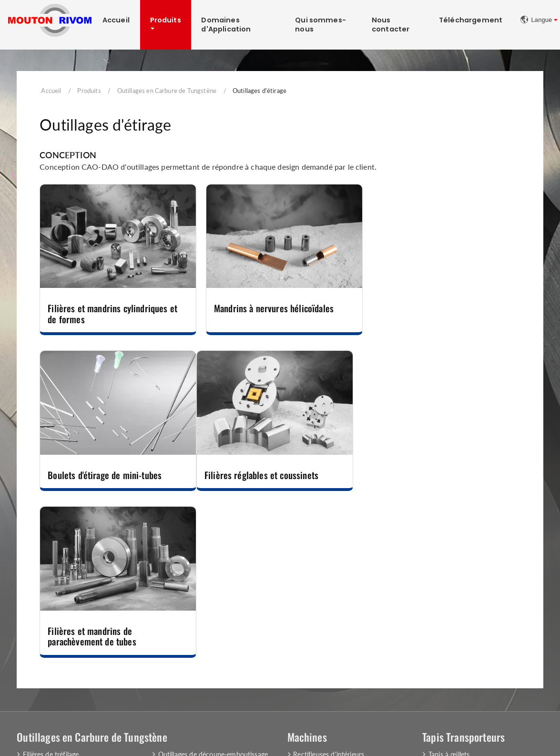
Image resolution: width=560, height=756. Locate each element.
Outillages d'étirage (51, 631)
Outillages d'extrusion (55, 619)
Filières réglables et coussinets (105, 471)
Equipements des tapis (462, 631)
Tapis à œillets (449, 595)
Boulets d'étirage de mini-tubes (432, 306)
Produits (89, 91)
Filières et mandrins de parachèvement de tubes (255, 476)
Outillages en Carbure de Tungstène (167, 91)
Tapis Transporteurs (463, 577)
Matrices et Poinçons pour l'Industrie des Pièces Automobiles (214, 656)
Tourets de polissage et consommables (351, 607)
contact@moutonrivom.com (469, 716)
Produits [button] (166, 20)
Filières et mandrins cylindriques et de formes (112, 312)
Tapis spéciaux (450, 619)
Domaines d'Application (226, 25)
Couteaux (173, 628)
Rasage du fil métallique (329, 619)
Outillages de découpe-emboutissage (213, 595)
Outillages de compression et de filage (215, 640)
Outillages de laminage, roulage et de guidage (213, 611)
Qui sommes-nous (321, 25)
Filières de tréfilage (51, 595)
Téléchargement (471, 20)
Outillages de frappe (53, 644)
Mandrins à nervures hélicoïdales (271, 306)
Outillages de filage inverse (62, 656)
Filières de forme (48, 607)
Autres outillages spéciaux (197, 672)
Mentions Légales (49, 735)
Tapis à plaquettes (455, 607)
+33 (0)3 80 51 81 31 (341, 716)
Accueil (116, 20)
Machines (307, 577)
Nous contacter (391, 25)
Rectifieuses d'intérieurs (329, 595)
